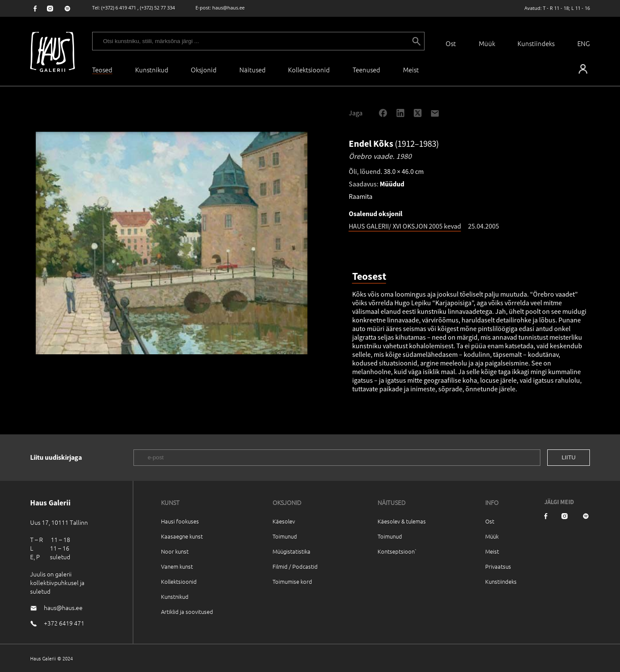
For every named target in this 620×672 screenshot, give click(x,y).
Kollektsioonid (309, 70)
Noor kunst (175, 551)
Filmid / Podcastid (295, 566)
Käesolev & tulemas (402, 521)
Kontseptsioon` (397, 551)
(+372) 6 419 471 (119, 8)
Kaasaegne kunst (182, 536)
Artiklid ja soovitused (187, 612)
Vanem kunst (177, 566)
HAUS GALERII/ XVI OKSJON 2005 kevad (405, 226)
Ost (451, 43)
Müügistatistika (291, 551)
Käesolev (284, 521)
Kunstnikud (152, 70)
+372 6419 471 (64, 623)
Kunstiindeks (536, 43)
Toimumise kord (292, 581)
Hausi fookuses (180, 521)
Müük (487, 43)
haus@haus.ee (228, 8)
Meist (492, 551)
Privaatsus (498, 566)
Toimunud (285, 536)
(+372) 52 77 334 (157, 8)
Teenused (366, 70)
